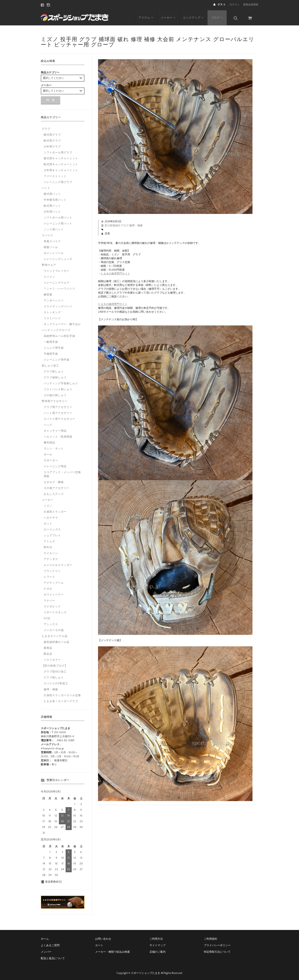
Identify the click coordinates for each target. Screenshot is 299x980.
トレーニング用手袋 (57, 359)
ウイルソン (51, 552)
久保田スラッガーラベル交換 (62, 694)
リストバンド (52, 317)
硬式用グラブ (52, 134)
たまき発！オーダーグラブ (61, 700)
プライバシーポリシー (217, 944)
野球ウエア (49, 264)
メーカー (168, 17)
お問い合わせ (103, 938)
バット (46, 187)
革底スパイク (52, 240)
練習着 (48, 294)
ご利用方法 (156, 938)
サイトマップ (158, 944)
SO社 (47, 617)
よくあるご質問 (50, 944)
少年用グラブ (52, 146)
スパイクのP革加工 (56, 683)
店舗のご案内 (158, 951)
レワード (49, 576)
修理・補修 (136, 225)
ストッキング (52, 312)
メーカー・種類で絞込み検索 (113, 951)
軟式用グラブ (52, 140)
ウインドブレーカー (57, 270)
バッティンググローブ (56, 329)
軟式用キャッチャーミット (61, 163)
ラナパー (49, 600)
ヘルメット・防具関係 (58, 436)
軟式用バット (52, 205)
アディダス (51, 558)
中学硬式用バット (55, 199)
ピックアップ (194, 17)
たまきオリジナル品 (55, 635)
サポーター (51, 460)
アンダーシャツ (54, 300)
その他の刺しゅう (55, 394)
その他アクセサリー (57, 487)
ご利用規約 (211, 938)
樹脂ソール (51, 246)
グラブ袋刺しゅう (55, 377)
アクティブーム (54, 582)
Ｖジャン (49, 276)
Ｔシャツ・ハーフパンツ (59, 288)
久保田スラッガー (55, 511)
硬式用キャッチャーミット (61, 158)
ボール (48, 454)
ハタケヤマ (51, 517)
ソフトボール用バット (58, 217)
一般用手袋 (51, 341)
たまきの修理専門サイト (115, 273)
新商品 (48, 647)
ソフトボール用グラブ (58, 152)
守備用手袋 (51, 353)
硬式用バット (52, 193)
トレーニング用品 (55, 465)
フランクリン (52, 570)
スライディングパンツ (58, 306)
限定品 (48, 653)
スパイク (47, 235)
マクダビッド (52, 606)
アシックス (51, 623)
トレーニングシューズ (58, 258)
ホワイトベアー (54, 594)
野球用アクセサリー (55, 400)
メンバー (46, 951)
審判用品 (49, 442)
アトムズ (49, 541)
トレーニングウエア (57, 282)
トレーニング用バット (58, 223)
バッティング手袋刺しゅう (61, 383)
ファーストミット (55, 175)
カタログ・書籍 (54, 481)
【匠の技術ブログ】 (55, 665)
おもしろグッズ (54, 493)
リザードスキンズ (55, 612)
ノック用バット (54, 229)
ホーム (45, 938)
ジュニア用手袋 (54, 347)
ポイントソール (54, 252)
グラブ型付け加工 (55, 671)
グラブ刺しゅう (54, 371)
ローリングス (52, 529)
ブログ (218, 17)
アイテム (146, 17)
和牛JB (48, 546)
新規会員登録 (251, 5)
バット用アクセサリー (58, 412)
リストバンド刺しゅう (58, 388)
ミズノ (48, 505)
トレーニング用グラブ (58, 181)
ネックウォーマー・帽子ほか (62, 323)
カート (99, 944)
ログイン (235, 5)
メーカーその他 (54, 629)
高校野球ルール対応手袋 (59, 335)
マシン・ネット (54, 448)
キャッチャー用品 (55, 430)
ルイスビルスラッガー (58, 564)
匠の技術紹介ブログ (117, 225)
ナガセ (48, 588)
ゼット (48, 523)
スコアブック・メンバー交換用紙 (62, 473)
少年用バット (52, 211)
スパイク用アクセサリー (59, 418)
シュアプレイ (52, 535)
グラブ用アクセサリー (58, 406)
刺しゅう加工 (50, 365)
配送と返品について (53, 957)
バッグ (48, 424)
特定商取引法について (217, 951)
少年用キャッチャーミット (61, 169)
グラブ (46, 128)
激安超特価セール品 (57, 641)
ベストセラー (52, 659)
